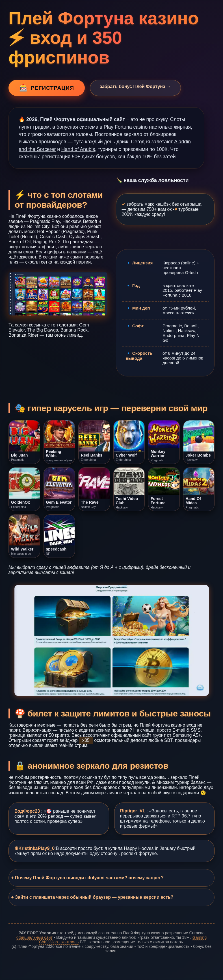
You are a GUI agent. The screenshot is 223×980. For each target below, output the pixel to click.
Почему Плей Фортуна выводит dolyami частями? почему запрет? (89, 878)
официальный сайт (34, 937)
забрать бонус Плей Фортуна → (135, 86)
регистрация (47, 88)
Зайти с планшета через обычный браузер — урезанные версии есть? (94, 897)
